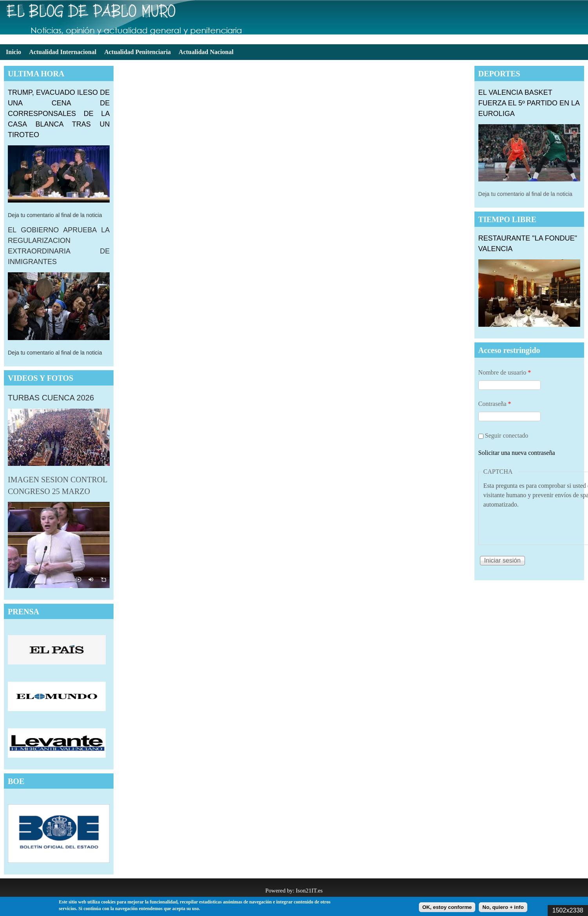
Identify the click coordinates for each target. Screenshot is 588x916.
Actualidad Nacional (206, 52)
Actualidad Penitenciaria (137, 52)
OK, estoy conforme (447, 907)
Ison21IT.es (309, 891)
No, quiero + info (503, 907)
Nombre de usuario (505, 372)
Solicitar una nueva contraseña (517, 453)
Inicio (14, 52)
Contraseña (495, 404)
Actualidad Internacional (63, 52)
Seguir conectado (507, 435)
